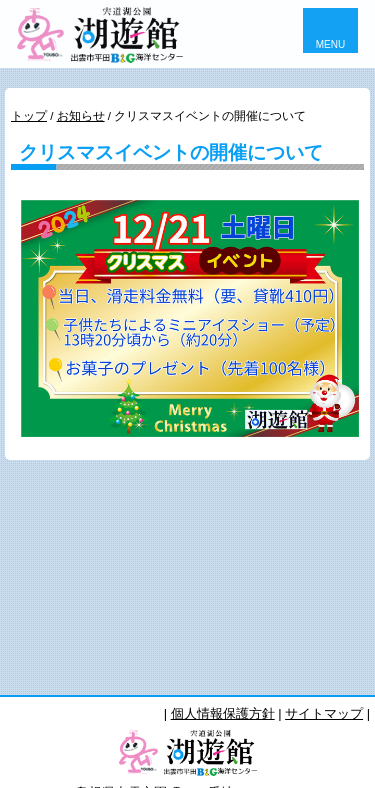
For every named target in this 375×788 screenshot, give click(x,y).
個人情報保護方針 (223, 713)
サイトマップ (324, 713)
